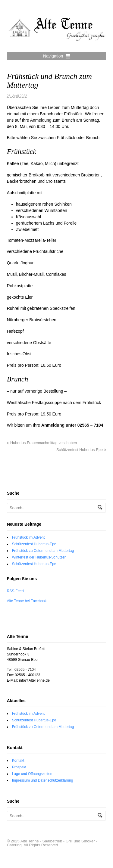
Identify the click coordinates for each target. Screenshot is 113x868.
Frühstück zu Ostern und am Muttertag (43, 551)
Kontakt (18, 761)
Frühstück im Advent (28, 537)
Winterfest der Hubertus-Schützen (39, 557)
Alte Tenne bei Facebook (27, 601)
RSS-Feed (15, 591)
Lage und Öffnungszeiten (32, 774)
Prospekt (19, 767)
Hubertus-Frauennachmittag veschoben (44, 443)
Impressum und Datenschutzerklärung (43, 780)
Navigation (53, 56)
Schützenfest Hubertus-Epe (80, 450)
